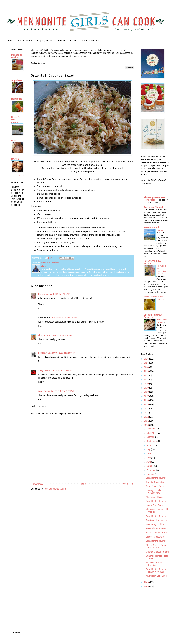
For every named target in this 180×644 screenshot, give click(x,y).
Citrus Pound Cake (155, 486)
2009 (147, 582)
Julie (41, 391)
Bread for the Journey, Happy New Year (156, 570)
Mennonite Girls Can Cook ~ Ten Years (80, 41)
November (152, 433)
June (149, 453)
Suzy (41, 370)
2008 (147, 586)
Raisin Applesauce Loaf (157, 520)
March (150, 466)
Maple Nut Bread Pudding (154, 564)
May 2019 (161, 299)
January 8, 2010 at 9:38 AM (64, 318)
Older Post (128, 484)
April (149, 462)
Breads (15, 140)
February (161, 230)
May (149, 458)
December (152, 429)
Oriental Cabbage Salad (157, 552)
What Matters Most (153, 297)
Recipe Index (25, 41)
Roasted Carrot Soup (156, 528)
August (150, 445)
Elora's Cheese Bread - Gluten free (157, 546)
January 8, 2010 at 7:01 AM (57, 294)
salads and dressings (50, 262)
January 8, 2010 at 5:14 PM (59, 335)
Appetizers (17, 80)
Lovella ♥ (43, 353)
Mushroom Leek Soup (156, 576)
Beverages (17, 99)
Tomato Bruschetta (155, 482)
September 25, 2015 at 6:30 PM (59, 391)
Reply (41, 308)
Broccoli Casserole (155, 537)
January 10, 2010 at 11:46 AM (58, 370)
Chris (41, 294)
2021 (147, 379)
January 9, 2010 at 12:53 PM (62, 353)
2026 (147, 359)
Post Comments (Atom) (55, 489)
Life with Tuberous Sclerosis (153, 316)
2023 (147, 371)
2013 (147, 413)
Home (11, 41)
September (152, 441)
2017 (147, 396)
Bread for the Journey (156, 478)
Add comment (39, 406)
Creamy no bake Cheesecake (154, 492)
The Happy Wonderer (155, 197)
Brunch (15, 159)
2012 (147, 417)
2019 (147, 388)
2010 (147, 425)
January (151, 474)
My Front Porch (152, 227)
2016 (147, 400)
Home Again (150, 200)
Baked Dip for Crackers (157, 533)
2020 (147, 384)
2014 (147, 409)
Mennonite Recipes (17, 56)
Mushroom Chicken (155, 497)
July (149, 449)
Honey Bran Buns (154, 505)
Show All (21, 176)
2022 (147, 375)
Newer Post (37, 484)
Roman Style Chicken (156, 524)
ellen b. (42, 335)
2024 (147, 367)
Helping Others (45, 41)
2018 (147, 392)
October (151, 437)
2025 (147, 363)
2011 (147, 421)
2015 (147, 404)
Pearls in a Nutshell (154, 207)
